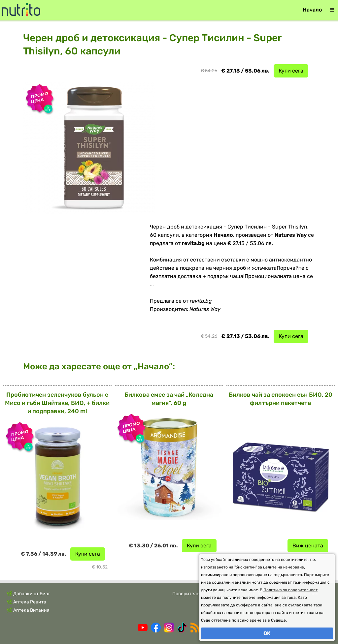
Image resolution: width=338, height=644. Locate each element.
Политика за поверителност (290, 590)
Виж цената (308, 546)
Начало (312, 10)
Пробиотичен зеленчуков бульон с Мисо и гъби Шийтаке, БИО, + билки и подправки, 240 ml (57, 403)
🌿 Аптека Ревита (26, 602)
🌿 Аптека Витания (28, 610)
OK (267, 633)
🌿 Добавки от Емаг (28, 594)
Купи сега (291, 71)
